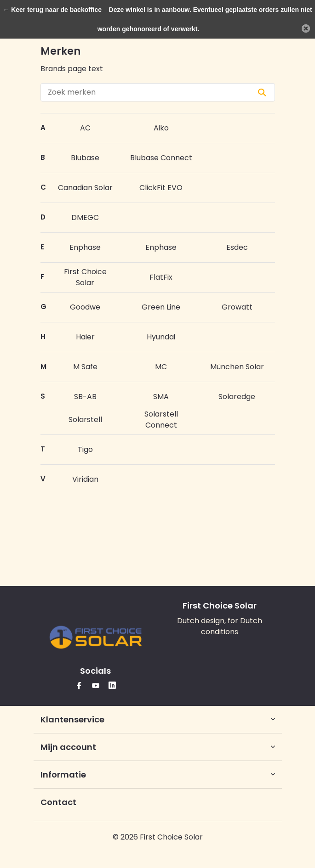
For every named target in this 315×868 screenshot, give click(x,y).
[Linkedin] (112, 686)
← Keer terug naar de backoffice (52, 10)
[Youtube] (96, 686)
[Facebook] (79, 686)
